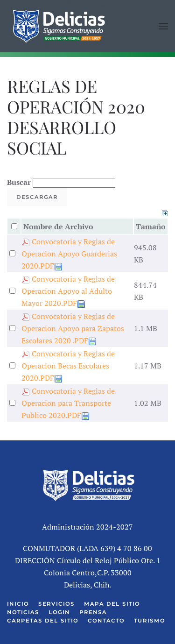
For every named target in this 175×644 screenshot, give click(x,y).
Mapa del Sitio (112, 604)
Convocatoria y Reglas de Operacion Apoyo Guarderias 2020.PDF (69, 254)
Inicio (18, 604)
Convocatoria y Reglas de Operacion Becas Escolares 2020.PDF (68, 366)
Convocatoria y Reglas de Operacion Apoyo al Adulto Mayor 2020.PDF (68, 291)
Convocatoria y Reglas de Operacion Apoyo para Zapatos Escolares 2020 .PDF (73, 328)
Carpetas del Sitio (43, 621)
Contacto (106, 621)
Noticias (23, 612)
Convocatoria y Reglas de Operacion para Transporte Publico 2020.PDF (68, 403)
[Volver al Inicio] (58, 26)
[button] (163, 26)
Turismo (150, 621)
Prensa (93, 612)
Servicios (56, 604)
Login (59, 612)
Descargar (37, 197)
